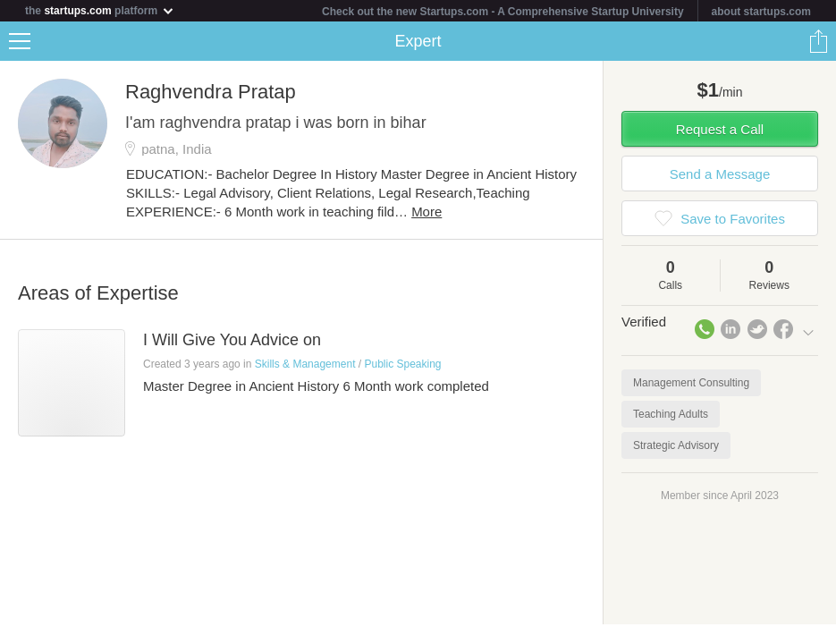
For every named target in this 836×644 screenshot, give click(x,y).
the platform (100, 10)
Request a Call (720, 129)
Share (818, 41)
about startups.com (761, 12)
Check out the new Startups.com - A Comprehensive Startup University (503, 12)
